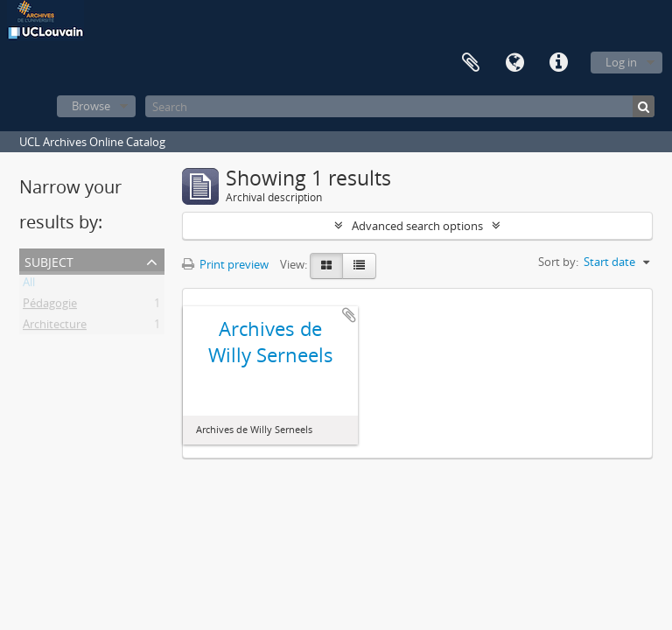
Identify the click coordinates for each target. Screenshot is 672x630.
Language (514, 63)
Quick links (558, 63)
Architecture (55, 327)
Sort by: (558, 262)
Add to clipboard (349, 315)
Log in (621, 62)
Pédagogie (50, 306)
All (29, 285)
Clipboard (471, 63)
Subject (49, 260)
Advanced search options (417, 226)
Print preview (225, 264)
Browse (91, 106)
